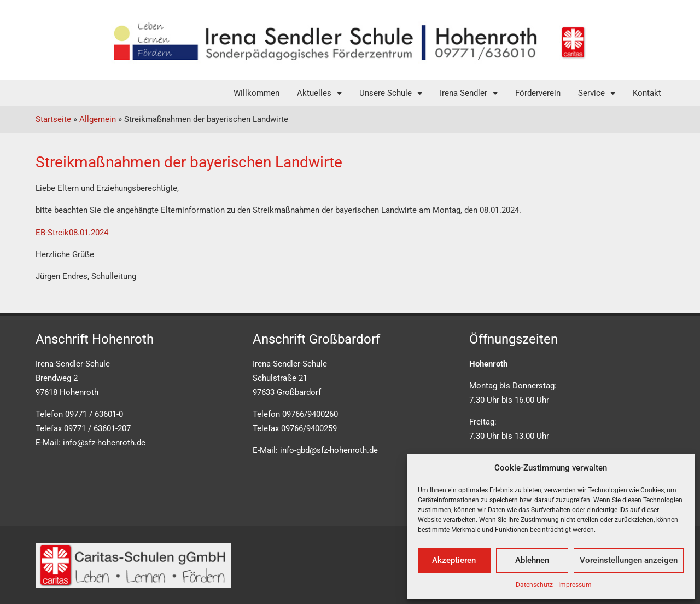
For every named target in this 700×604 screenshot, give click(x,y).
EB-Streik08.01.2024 (72, 233)
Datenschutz (534, 585)
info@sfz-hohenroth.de (104, 443)
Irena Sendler (469, 93)
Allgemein (98, 119)
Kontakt (647, 93)
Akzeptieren (454, 560)
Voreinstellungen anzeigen (629, 560)
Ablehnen (532, 560)
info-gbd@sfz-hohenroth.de (329, 450)
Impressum (575, 585)
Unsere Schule (391, 93)
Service (597, 93)
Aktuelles (319, 93)
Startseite (53, 119)
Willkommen (256, 93)
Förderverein (538, 93)
